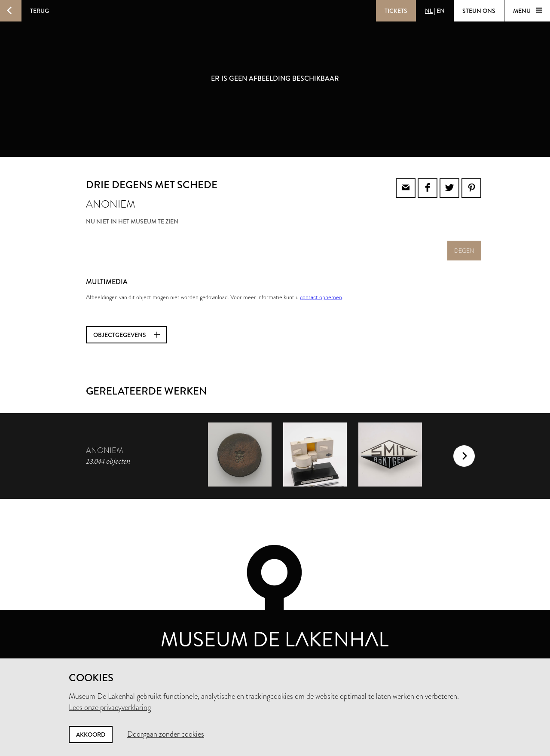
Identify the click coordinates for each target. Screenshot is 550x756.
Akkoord (91, 735)
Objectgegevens (127, 335)
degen (464, 251)
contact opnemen (321, 297)
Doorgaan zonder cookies (166, 734)
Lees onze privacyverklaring (110, 707)
